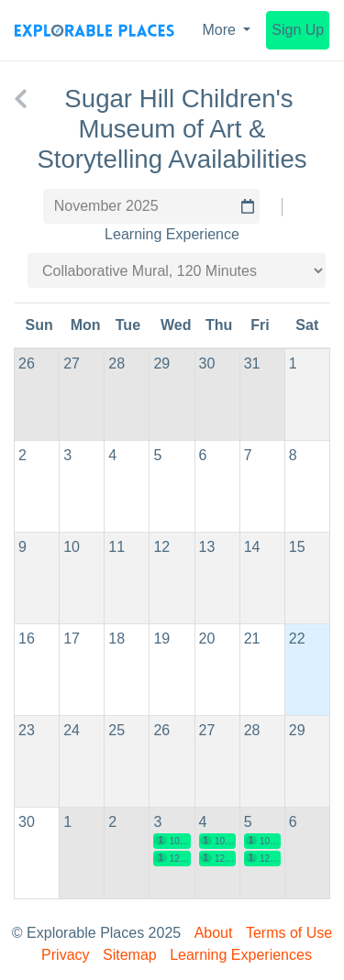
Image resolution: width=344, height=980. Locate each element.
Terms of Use (289, 933)
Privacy (65, 955)
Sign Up (298, 30)
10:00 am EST (172, 841)
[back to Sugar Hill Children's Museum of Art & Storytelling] (21, 99)
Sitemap (130, 955)
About (214, 933)
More (222, 30)
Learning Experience (172, 234)
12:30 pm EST (172, 858)
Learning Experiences (241, 955)
